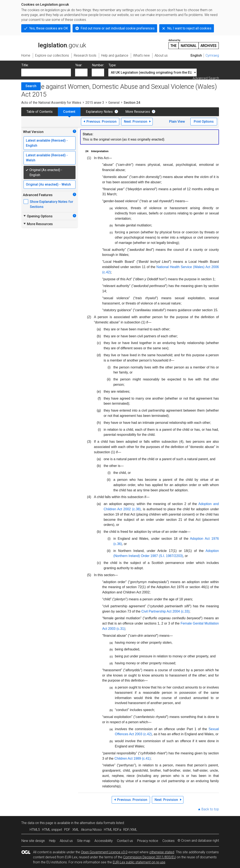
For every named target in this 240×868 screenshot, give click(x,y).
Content (69, 112)
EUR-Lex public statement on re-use (139, 862)
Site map (84, 841)
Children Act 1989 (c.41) (133, 758)
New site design (33, 841)
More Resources (138, 112)
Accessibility (104, 841)
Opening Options (38, 216)
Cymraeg (212, 55)
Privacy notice (148, 841)
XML (76, 830)
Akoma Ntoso (91, 830)
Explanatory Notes (99, 112)
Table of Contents (40, 112)
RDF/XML (130, 830)
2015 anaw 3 (95, 103)
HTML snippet (52, 830)
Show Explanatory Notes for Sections (52, 204)
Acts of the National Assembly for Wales (51, 103)
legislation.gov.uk (54, 44)
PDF (67, 830)
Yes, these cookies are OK (49, 28)
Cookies (168, 841)
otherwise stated (162, 852)
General (114, 103)
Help (52, 841)
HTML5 (35, 830)
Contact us (125, 841)
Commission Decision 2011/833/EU (150, 857)
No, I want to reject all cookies (189, 28)
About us (66, 841)
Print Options (204, 122)
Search (31, 86)
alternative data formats (97, 823)
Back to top (210, 809)
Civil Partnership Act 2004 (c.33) (165, 611)
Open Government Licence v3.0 (104, 852)
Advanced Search (206, 78)
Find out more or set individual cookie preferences (118, 28)
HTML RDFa (113, 830)
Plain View (177, 122)
